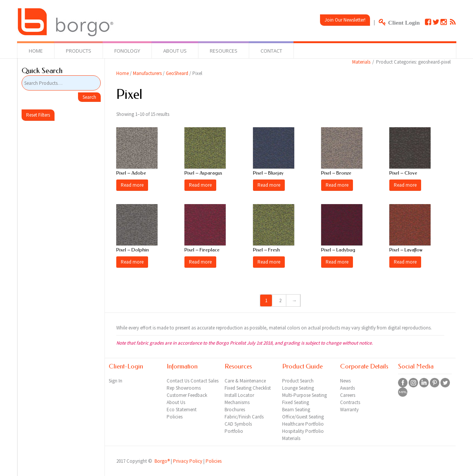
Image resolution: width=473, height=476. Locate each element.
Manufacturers (147, 73)
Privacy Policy (188, 461)
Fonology (127, 51)
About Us (175, 51)
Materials (361, 62)
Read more (132, 185)
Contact (271, 51)
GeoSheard (177, 73)
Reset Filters (38, 115)
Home (36, 51)
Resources (224, 51)
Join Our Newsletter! (345, 20)
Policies (214, 461)
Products (79, 51)
